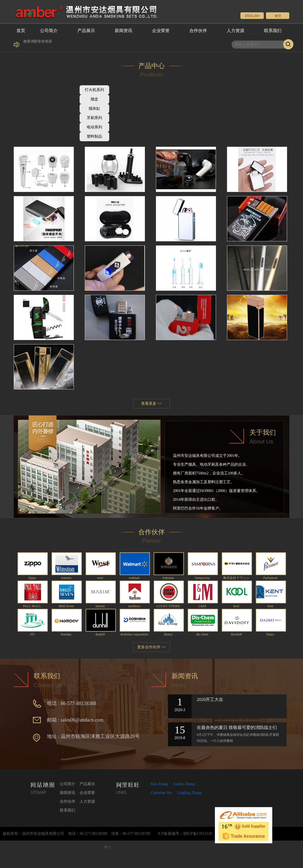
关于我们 (263, 432)
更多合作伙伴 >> (151, 647)
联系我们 (273, 31)
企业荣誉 (161, 31)
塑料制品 (94, 136)
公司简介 (49, 31)
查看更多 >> (151, 404)
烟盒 (94, 99)
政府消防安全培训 (38, 46)
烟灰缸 (94, 108)
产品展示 (86, 31)
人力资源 (235, 31)
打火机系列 (94, 90)
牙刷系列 (94, 118)
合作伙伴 (198, 31)
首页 (21, 31)
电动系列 (94, 127)
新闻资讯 (124, 31)
